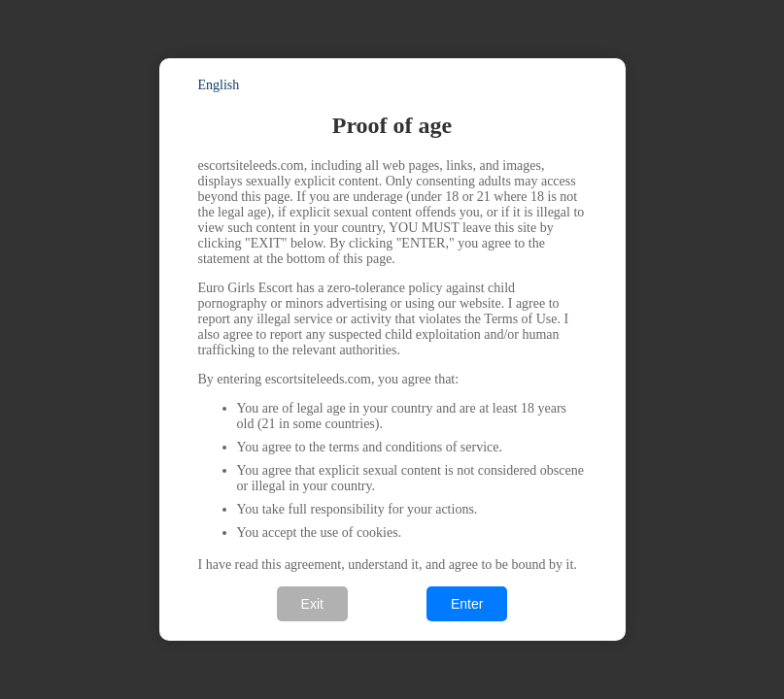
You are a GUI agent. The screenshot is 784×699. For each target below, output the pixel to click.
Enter (467, 604)
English (219, 85)
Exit (312, 604)
